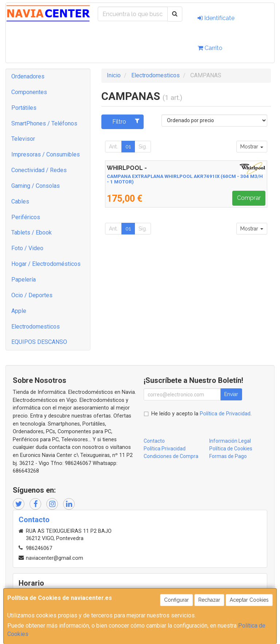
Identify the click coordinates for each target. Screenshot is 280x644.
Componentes (29, 92)
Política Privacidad (165, 449)
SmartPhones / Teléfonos (44, 123)
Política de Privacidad (225, 414)
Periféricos (26, 217)
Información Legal (230, 441)
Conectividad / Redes (39, 170)
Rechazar (209, 600)
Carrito (210, 48)
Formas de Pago (228, 456)
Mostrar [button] (252, 147)
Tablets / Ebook (32, 232)
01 (128, 147)
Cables (20, 201)
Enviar (231, 394)
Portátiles (24, 108)
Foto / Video (27, 248)
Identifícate (216, 18)
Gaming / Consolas (36, 186)
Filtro (126, 121)
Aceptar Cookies (249, 600)
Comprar (249, 198)
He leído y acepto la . (201, 414)
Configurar (176, 600)
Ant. (113, 147)
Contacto (154, 441)
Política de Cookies (231, 449)
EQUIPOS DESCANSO (39, 342)
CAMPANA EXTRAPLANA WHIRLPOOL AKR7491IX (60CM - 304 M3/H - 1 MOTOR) (185, 179)
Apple (19, 311)
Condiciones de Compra (171, 456)
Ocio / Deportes (32, 295)
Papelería (24, 280)
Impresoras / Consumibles (46, 154)
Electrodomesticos (36, 327)
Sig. (143, 147)
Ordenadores (28, 76)
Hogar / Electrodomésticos (46, 264)
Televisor (23, 139)
